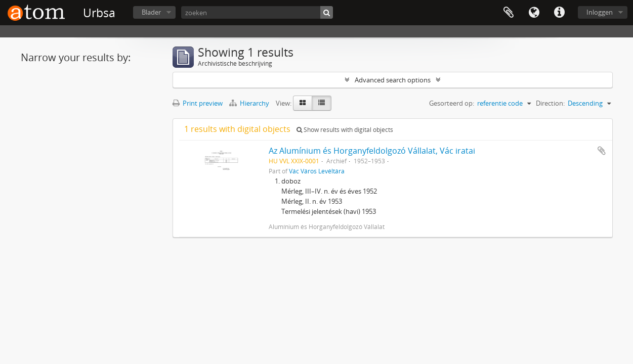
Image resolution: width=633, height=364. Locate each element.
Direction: (550, 103)
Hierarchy (250, 103)
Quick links (559, 13)
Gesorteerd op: (452, 103)
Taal (534, 13)
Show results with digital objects (345, 130)
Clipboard (509, 13)
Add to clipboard (602, 151)
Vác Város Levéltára (317, 171)
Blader (151, 12)
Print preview (198, 103)
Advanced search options (393, 80)
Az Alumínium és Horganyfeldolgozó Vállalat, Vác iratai (372, 151)
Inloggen (600, 12)
